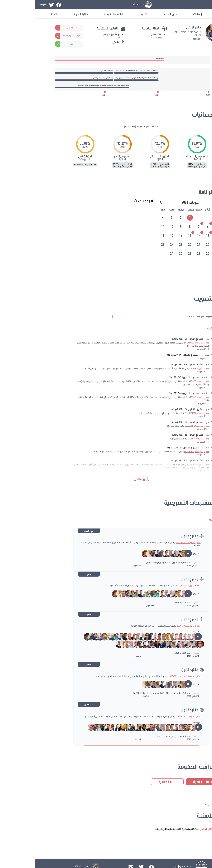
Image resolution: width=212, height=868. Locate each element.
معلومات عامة (190, 14)
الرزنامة (171, 192)
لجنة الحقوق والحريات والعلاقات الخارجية (138, 736)
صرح (36, 44)
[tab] (155, 217)
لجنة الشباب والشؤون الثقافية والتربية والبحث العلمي (133, 562)
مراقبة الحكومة (45, 14)
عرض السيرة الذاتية (36, 36)
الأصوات (108, 14)
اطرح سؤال (36, 28)
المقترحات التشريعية (79, 14)
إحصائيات (162, 14)
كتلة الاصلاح (122, 34)
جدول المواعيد (135, 14)
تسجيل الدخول (186, 5)
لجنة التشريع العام (147, 602)
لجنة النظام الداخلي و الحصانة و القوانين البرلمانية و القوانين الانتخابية (126, 693)
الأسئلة (19, 14)
